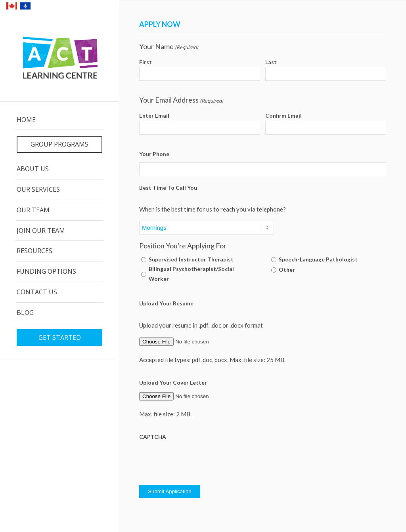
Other (287, 270)
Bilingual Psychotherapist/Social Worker (191, 274)
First (146, 62)
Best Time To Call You (168, 188)
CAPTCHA (153, 437)
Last (271, 62)
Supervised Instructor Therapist (191, 259)
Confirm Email (283, 115)
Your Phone (154, 154)
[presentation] (199, 461)
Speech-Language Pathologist (318, 259)
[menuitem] (59, 120)
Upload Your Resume (166, 303)
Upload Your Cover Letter (173, 382)
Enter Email (154, 115)
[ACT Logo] (59, 57)
